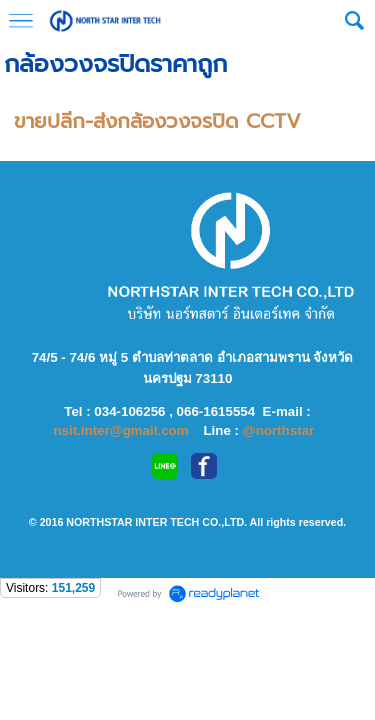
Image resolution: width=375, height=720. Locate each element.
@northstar (279, 430)
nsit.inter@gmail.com (122, 430)
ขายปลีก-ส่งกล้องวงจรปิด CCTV (157, 121)
